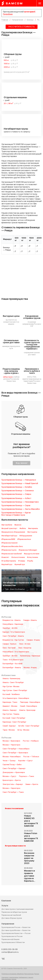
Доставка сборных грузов (12, 918)
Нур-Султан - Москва (11, 687)
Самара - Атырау (33, 640)
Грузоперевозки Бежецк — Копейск (17, 487)
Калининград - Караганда (30, 656)
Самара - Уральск (10, 644)
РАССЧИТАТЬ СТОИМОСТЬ (22, 27)
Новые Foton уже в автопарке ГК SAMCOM (31, 837)
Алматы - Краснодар (27, 710)
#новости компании (14, 809)
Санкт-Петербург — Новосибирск (16, 749)
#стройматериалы (9, 561)
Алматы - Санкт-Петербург (13, 683)
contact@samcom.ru (10, 952)
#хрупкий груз (7, 565)
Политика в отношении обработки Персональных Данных (20, 974)
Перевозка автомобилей (11, 915)
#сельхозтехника (18, 557)
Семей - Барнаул (9, 726)
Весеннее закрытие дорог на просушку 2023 (29, 858)
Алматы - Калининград (11, 679)
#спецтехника (33, 557)
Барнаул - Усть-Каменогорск (14, 632)
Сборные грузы (13, 54)
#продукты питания (32, 554)
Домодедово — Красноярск (14, 772)
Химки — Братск (32, 784)
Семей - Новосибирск (28, 706)
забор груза (8, 377)
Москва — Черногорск (11, 745)
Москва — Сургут (9, 776)
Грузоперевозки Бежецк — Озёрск (16, 494)
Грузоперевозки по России (12, 936)
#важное (18, 525)
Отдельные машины (15, 97)
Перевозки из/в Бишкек (10, 939)
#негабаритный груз (9, 536)
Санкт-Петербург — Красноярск (15, 753)
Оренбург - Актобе (10, 628)
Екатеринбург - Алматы (12, 668)
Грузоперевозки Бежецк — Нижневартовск (20, 502)
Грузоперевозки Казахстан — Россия (16, 933)
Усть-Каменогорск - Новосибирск (16, 698)
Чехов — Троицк (9, 761)
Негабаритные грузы (16, 129)
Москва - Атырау (30, 668)
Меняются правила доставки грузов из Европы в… (30, 876)
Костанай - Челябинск (11, 694)
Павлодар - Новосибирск (30, 702)
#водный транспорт (9, 529)
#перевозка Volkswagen (28, 550)
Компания (6, 901)
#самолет (5, 557)
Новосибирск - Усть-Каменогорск (16, 652)
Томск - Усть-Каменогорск (13, 660)
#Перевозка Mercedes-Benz (12, 547)
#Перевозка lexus (24, 539)
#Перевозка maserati (10, 543)
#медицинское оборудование (13, 532)
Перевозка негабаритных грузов (14, 912)
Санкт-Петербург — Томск (13, 792)
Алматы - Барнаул (10, 710)
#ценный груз (20, 565)
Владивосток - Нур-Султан (13, 640)
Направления (8, 924)
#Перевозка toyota (9, 550)
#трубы (30, 561)
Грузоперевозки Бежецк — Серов (16, 506)
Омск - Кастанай (9, 648)
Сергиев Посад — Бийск (12, 765)
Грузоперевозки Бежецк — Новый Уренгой (20, 484)
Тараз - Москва (9, 730)
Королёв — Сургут (25, 761)
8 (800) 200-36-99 (10, 949)
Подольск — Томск (27, 776)
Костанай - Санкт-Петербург (14, 718)
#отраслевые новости (15, 846)
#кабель (23, 529)
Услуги (5, 906)
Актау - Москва (23, 730)
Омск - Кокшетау (25, 648)
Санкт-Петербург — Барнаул (14, 769)
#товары (22, 561)
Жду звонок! (21, 463)
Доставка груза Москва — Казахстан (16, 930)
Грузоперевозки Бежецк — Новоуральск (19, 480)
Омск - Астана (25, 644)
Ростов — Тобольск (31, 757)
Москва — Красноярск (11, 741)
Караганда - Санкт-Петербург (14, 722)
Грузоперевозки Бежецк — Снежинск (18, 491)
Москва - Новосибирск (12, 757)
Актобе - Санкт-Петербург (29, 726)
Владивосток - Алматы (12, 620)
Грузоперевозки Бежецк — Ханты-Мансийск (21, 509)
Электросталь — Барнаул (13, 784)
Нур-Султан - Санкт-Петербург (15, 691)
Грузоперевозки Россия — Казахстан (16, 927)
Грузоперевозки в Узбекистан (13, 942)
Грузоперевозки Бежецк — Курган (16, 513)
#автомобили (7, 525)
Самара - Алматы (30, 620)
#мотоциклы (32, 532)
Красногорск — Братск (12, 780)
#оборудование (26, 536)
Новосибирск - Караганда (13, 624)
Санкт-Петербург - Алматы (13, 636)
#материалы (33, 529)
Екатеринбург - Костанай (12, 664)
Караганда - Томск (10, 702)
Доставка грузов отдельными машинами (17, 909)
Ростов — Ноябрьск (31, 741)
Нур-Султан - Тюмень (11, 714)
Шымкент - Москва (10, 706)
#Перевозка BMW (8, 539)
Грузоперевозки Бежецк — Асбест (16, 498)
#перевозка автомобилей (12, 554)
